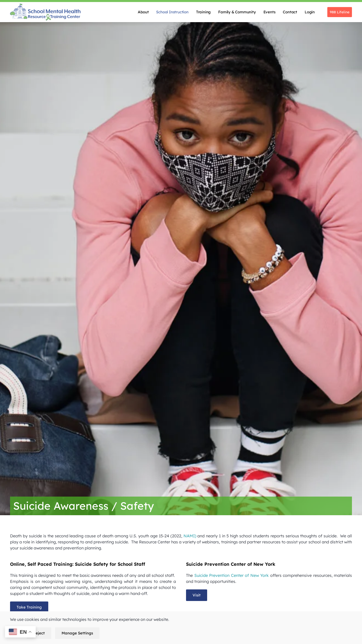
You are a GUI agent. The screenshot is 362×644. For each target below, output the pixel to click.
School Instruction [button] (172, 12)
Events (269, 12)
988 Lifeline (340, 12)
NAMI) (189, 536)
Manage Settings (77, 633)
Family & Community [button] (237, 12)
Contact (290, 12)
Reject (39, 633)
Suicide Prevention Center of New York (231, 575)
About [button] (143, 12)
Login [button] (310, 12)
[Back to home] (45, 12)
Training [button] (203, 12)
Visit (197, 595)
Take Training (29, 607)
